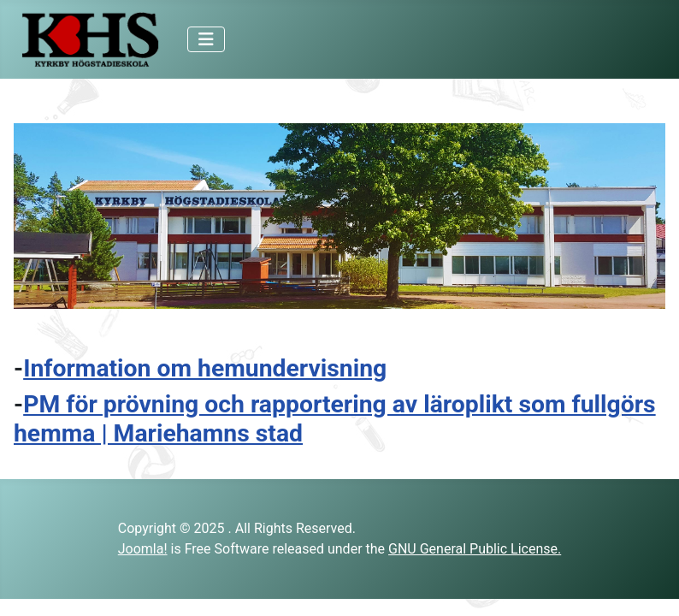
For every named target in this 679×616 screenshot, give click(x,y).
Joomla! (143, 549)
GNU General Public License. (475, 549)
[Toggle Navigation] (206, 39)
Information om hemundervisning (205, 368)
